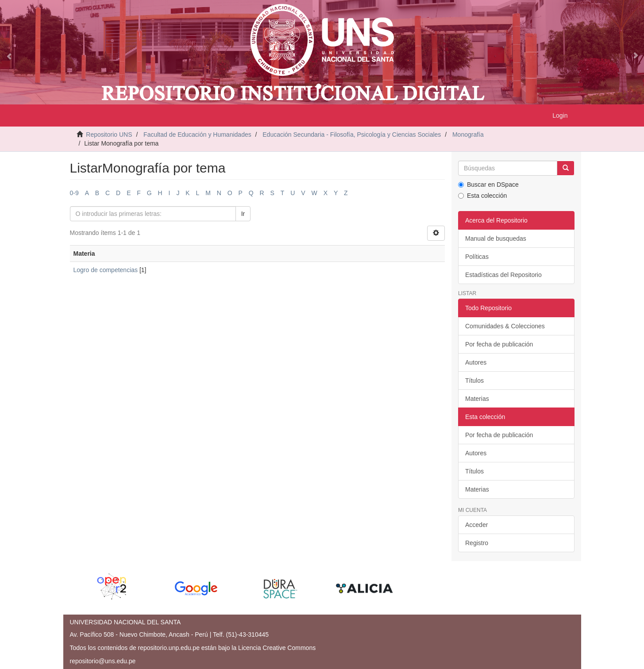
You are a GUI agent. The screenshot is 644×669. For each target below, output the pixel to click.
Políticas (477, 257)
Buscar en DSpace (488, 185)
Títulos (474, 381)
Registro (477, 543)
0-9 (74, 193)
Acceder (476, 525)
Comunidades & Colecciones (505, 326)
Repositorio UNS (109, 135)
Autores (476, 362)
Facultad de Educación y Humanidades (197, 135)
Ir (243, 214)
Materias (477, 399)
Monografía (468, 135)
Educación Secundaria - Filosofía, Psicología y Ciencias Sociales (352, 135)
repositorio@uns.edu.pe (103, 661)
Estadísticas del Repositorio (503, 275)
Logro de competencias (106, 270)
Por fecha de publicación (499, 344)
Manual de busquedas (496, 238)
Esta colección (482, 196)
